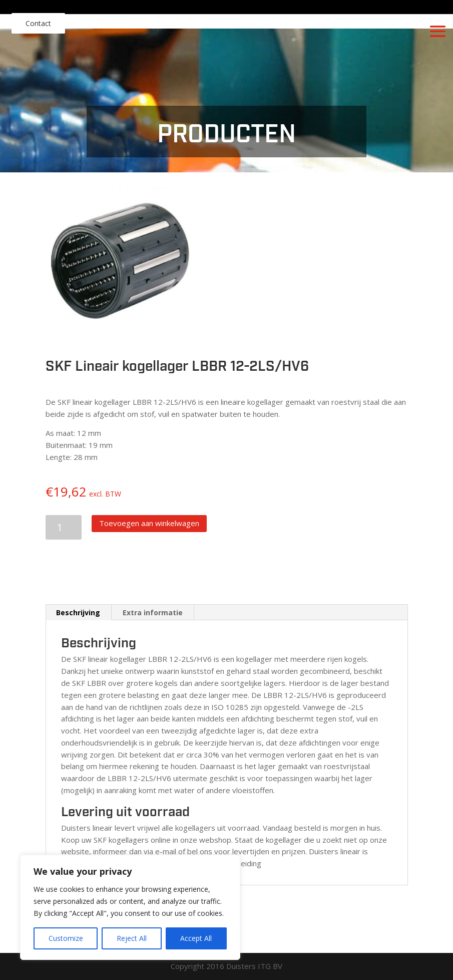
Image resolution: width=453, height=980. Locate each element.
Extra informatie (153, 612)
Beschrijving (78, 612)
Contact (38, 23)
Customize (66, 938)
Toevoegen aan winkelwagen (149, 523)
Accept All (196, 938)
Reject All (132, 938)
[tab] (78, 613)
